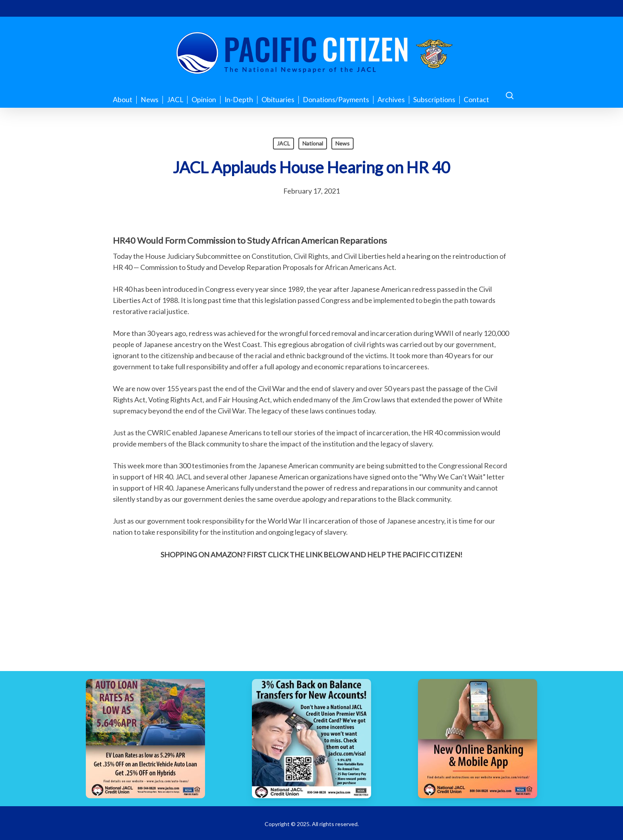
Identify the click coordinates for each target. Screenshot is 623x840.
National (313, 143)
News (342, 143)
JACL (283, 143)
